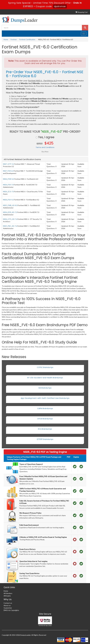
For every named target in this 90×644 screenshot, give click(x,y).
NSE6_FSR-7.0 (8, 185)
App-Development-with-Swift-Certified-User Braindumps (45, 398)
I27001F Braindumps (45, 439)
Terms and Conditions (45, 147)
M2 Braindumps (45, 388)
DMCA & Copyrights (11, 610)
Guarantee (8, 608)
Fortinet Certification (27, 39)
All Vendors (8, 593)
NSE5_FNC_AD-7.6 (10, 226)
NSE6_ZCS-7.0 (8, 192)
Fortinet (14, 39)
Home (6, 39)
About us (7, 605)
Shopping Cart (82, 12)
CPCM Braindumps (45, 419)
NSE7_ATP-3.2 (9, 164)
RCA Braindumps (45, 429)
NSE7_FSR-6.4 (8, 171)
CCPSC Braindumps (45, 367)
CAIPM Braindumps (45, 408)
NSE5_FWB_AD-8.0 (10, 205)
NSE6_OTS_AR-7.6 (10, 219)
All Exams (7, 596)
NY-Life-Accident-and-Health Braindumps (45, 378)
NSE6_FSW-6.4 (9, 179)
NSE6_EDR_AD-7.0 (10, 212)
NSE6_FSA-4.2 (8, 200)
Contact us (8, 603)
